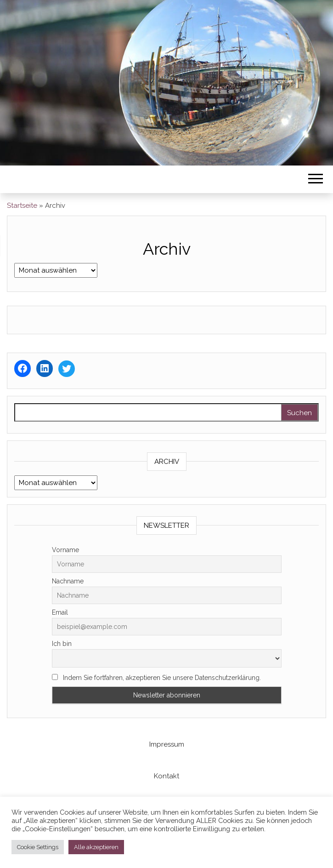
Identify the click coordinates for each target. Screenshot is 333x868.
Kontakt (166, 776)
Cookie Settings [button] (38, 847)
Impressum (167, 744)
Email (60, 612)
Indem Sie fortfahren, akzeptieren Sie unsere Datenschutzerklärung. (156, 678)
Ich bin (62, 644)
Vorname (65, 550)
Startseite (22, 206)
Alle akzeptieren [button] (96, 847)
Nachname (68, 581)
